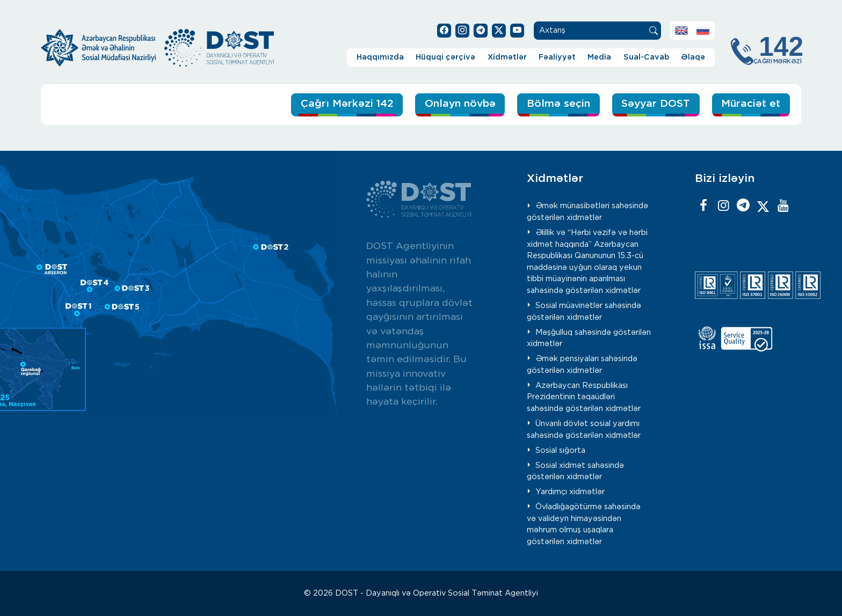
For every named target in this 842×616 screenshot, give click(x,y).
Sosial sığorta (560, 450)
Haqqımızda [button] (380, 57)
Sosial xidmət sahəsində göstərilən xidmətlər (576, 471)
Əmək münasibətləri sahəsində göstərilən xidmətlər (588, 212)
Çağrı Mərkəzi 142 (347, 104)
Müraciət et (751, 104)
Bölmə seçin (558, 104)
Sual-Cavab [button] (646, 57)
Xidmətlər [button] (507, 57)
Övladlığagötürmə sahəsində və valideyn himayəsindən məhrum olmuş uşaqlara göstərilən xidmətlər (584, 524)
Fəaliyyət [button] (557, 57)
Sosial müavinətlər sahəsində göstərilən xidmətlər (584, 311)
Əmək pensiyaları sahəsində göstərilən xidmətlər (582, 365)
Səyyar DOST (656, 104)
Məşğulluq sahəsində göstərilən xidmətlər (589, 338)
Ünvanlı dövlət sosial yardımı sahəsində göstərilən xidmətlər (584, 430)
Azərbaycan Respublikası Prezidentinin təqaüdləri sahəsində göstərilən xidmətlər (584, 397)
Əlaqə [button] (693, 57)
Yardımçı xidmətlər (570, 492)
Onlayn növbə (460, 104)
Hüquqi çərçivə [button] (445, 57)
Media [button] (599, 57)
